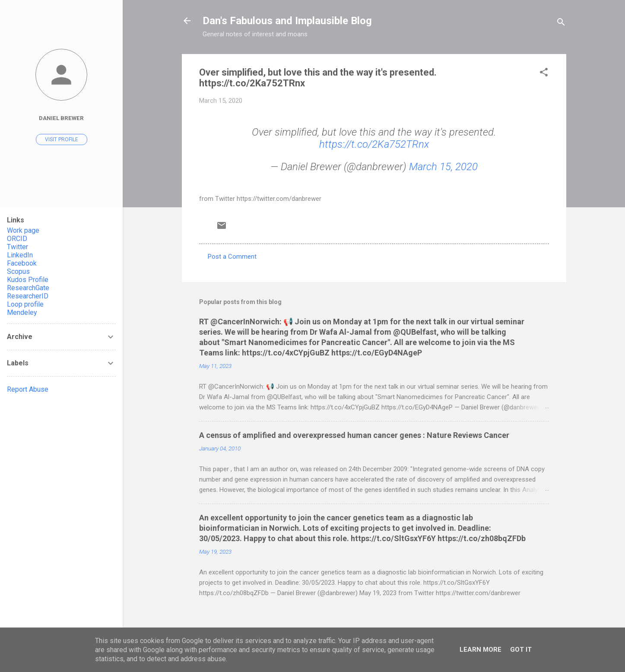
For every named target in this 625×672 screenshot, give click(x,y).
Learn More (481, 650)
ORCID (17, 239)
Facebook (22, 263)
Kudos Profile (28, 280)
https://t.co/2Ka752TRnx (374, 144)
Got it (521, 650)
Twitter (17, 247)
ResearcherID (28, 296)
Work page (23, 230)
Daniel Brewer (61, 118)
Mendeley (22, 312)
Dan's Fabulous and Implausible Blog (287, 21)
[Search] (561, 24)
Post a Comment (232, 257)
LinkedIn (20, 255)
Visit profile (62, 139)
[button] (544, 74)
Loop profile (25, 304)
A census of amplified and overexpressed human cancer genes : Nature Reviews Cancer (354, 435)
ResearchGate (28, 288)
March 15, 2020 (443, 167)
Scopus (18, 271)
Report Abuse (28, 389)
